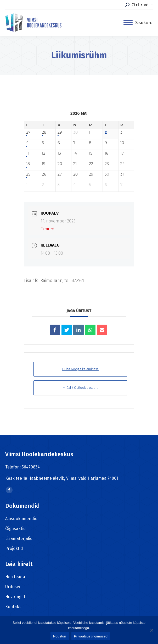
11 (27, 153)
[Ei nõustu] (151, 630)
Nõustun (60, 636)
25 (28, 174)
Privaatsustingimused (91, 636)
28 (44, 132)
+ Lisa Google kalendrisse (80, 369)
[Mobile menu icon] (138, 23)
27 (28, 132)
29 (60, 132)
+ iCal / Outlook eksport (80, 388)
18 (28, 164)
